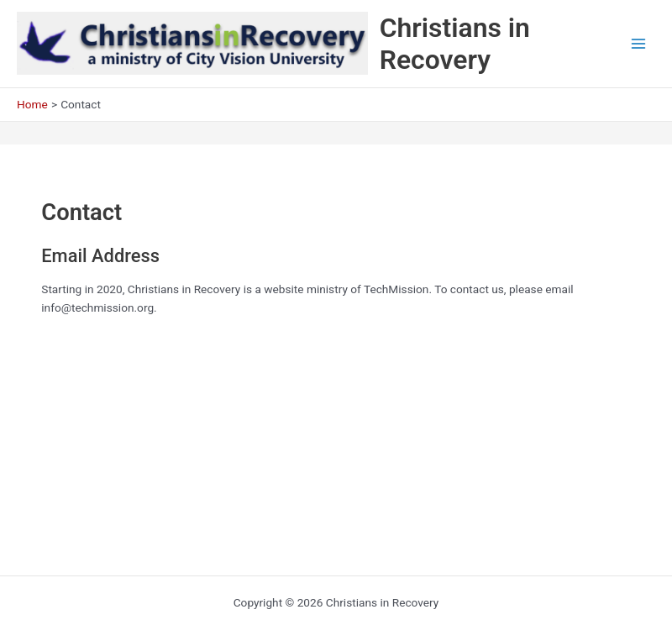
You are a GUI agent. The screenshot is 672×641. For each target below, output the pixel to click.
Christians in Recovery (455, 44)
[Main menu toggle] (639, 44)
